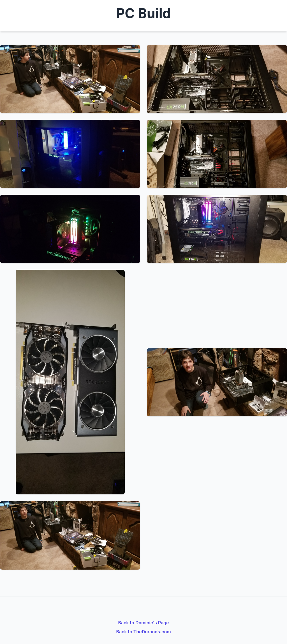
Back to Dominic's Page (143, 623)
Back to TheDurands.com (143, 632)
